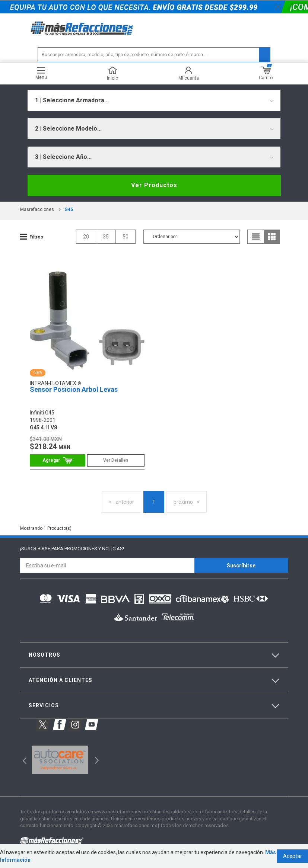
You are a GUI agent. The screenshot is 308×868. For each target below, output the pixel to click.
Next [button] (96, 760)
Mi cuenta (189, 73)
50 (126, 237)
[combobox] (154, 100)
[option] (60, 760)
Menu (41, 73)
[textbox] (154, 55)
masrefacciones (37, 209)
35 (106, 237)
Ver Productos (154, 185)
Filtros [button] (36, 237)
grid (272, 237)
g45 (69, 209)
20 (86, 237)
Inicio (112, 73)
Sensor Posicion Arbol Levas (74, 389)
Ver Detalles (116, 460)
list (256, 237)
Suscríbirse (241, 566)
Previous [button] (22, 760)
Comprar (58, 460)
